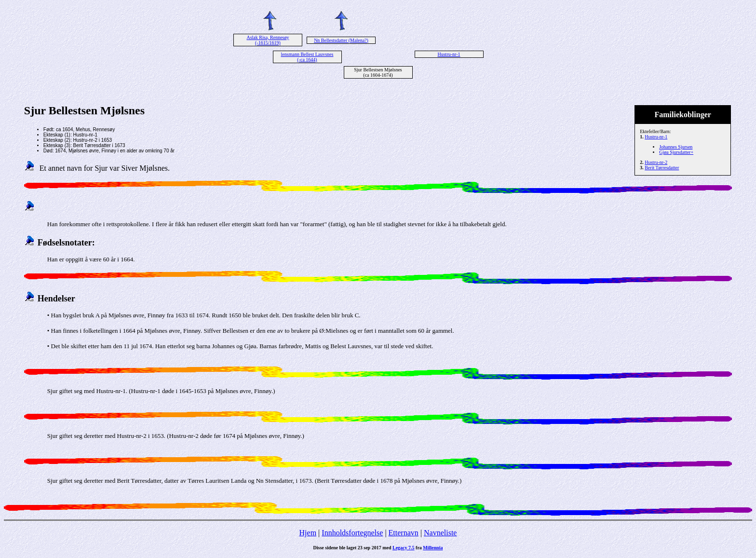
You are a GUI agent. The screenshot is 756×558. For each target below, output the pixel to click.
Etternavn (404, 533)
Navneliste (440, 533)
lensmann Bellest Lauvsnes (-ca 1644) (307, 57)
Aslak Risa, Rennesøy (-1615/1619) (268, 40)
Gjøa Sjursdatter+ (676, 152)
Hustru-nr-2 (656, 162)
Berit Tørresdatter (662, 168)
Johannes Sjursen (676, 147)
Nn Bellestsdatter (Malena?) (341, 40)
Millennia (433, 548)
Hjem (308, 533)
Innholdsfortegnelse (352, 533)
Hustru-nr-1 (449, 54)
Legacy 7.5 (404, 548)
